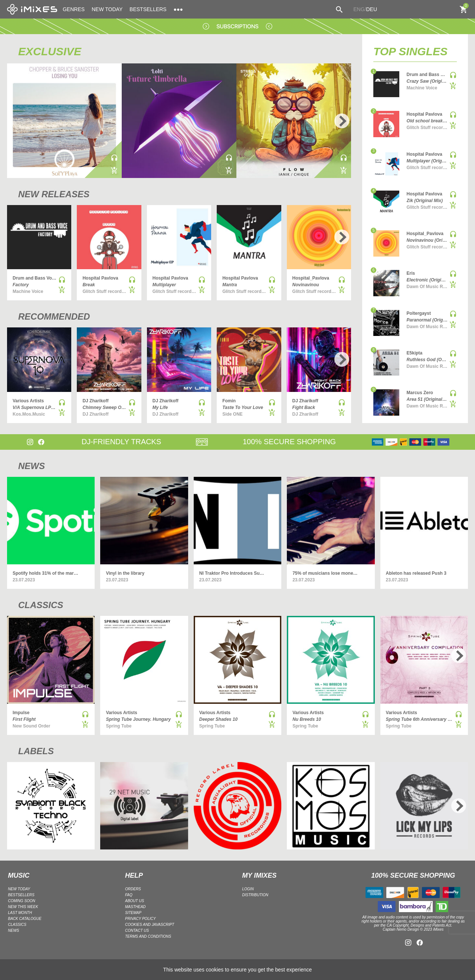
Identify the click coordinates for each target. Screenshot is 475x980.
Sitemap (133, 913)
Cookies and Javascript (150, 925)
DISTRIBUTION (255, 895)
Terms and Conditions (148, 936)
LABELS (36, 751)
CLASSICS (41, 605)
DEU (371, 9)
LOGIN (248, 889)
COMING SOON (22, 901)
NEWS (32, 466)
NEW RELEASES (54, 194)
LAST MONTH (20, 913)
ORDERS (133, 889)
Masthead (135, 907)
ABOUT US (135, 901)
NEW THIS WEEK (23, 907)
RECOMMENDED (54, 316)
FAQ (129, 895)
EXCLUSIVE (50, 51)
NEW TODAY (107, 9)
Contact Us (137, 930)
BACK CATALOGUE (25, 919)
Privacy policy (140, 919)
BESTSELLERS (148, 9)
